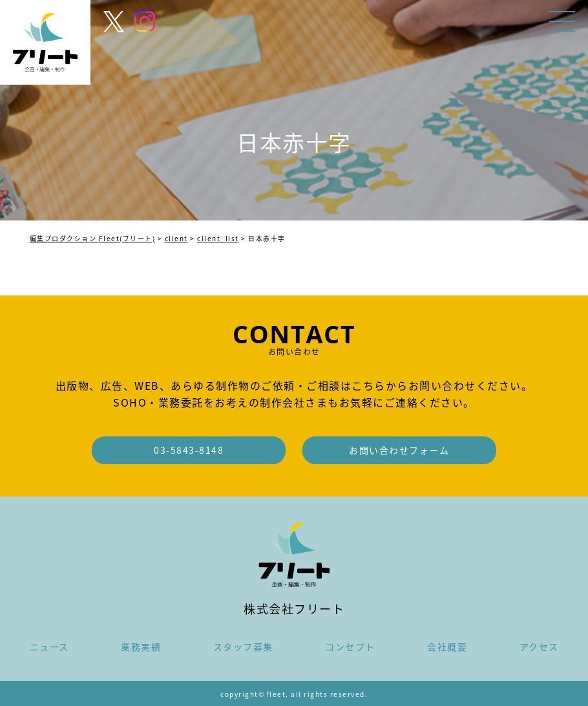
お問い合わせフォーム (399, 450)
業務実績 (141, 647)
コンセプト (350, 647)
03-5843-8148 (189, 450)
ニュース (49, 647)
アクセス (539, 647)
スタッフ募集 (243, 647)
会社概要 (447, 647)
